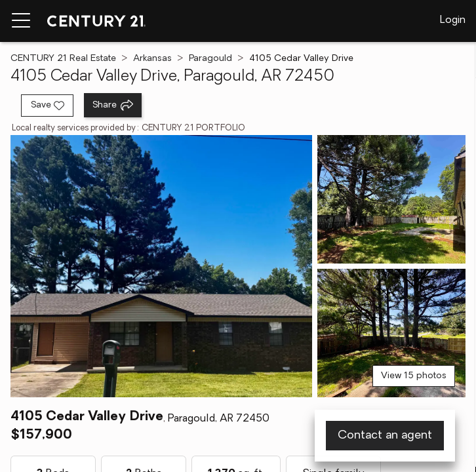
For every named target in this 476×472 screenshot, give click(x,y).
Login (453, 20)
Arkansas (152, 59)
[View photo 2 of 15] (391, 199)
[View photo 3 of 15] (391, 333)
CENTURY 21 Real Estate (63, 59)
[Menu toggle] (21, 21)
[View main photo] (161, 266)
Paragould (210, 59)
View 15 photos (414, 376)
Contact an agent (385, 436)
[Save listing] (47, 106)
